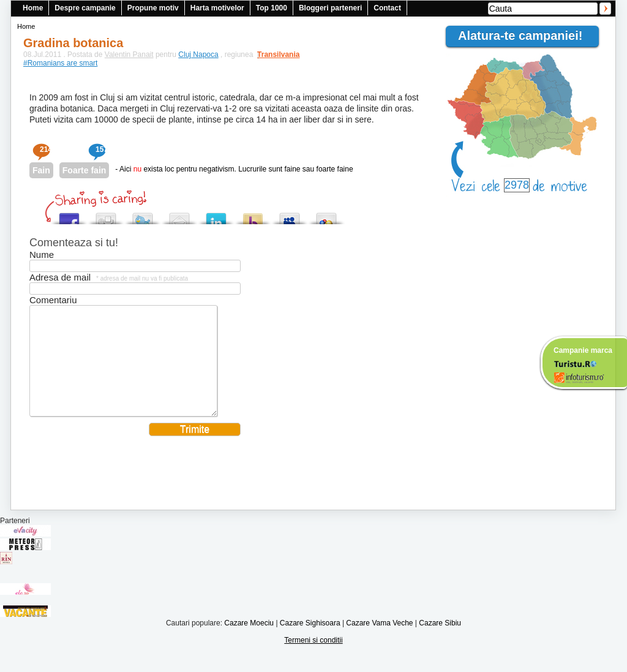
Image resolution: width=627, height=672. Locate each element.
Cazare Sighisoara (310, 641)
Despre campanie (85, 8)
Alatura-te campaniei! (525, 36)
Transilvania (272, 55)
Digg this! (106, 215)
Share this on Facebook (69, 215)
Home (33, 8)
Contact (387, 8)
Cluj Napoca (198, 55)
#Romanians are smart (60, 63)
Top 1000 (272, 8)
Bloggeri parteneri (330, 8)
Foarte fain (84, 170)
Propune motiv (153, 8)
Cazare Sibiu (440, 641)
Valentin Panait (129, 55)
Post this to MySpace (290, 215)
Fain (41, 170)
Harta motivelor (217, 8)
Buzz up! (253, 215)
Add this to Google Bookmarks (326, 215)
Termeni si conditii (313, 659)
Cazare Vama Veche (379, 641)
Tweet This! (143, 215)
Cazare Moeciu (249, 641)
